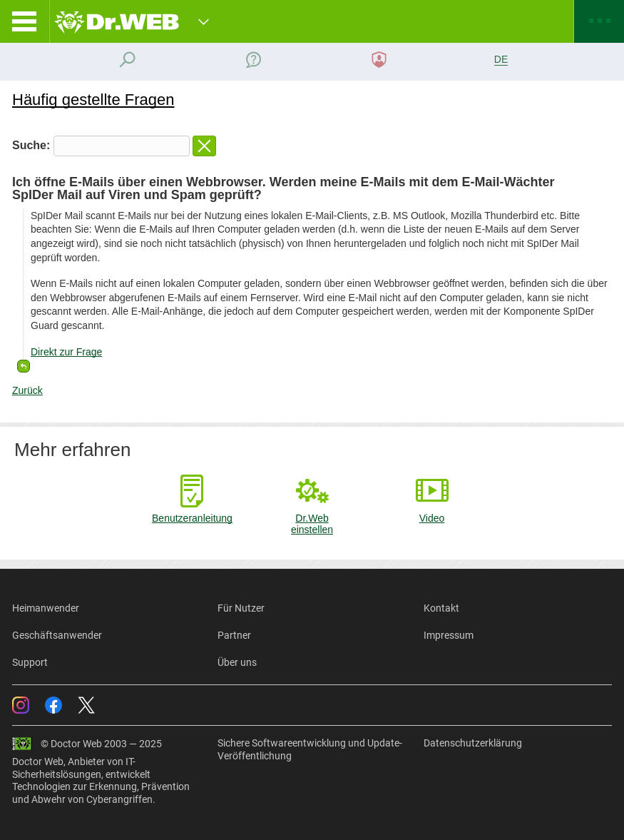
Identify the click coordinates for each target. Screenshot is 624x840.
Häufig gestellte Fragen (93, 100)
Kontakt (441, 608)
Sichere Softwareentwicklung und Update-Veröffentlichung (310, 749)
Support (30, 662)
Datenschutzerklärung (473, 743)
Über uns (237, 662)
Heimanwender (46, 608)
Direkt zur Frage (66, 352)
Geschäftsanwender (57, 635)
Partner (234, 635)
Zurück (27, 390)
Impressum (449, 635)
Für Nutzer (241, 608)
